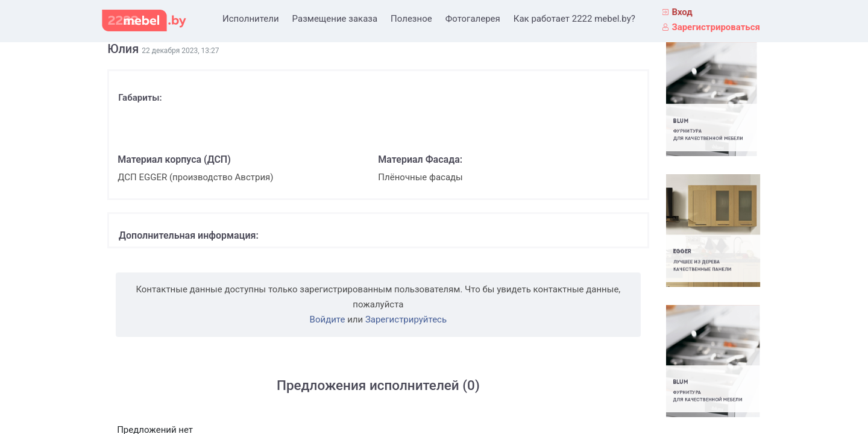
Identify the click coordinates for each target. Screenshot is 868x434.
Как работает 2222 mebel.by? (574, 19)
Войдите (328, 319)
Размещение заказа (335, 19)
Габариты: (140, 98)
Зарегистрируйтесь (406, 319)
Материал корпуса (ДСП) (174, 159)
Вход (682, 12)
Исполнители (251, 19)
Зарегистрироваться (716, 27)
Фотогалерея (473, 19)
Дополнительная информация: (189, 235)
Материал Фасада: (420, 159)
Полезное (411, 19)
